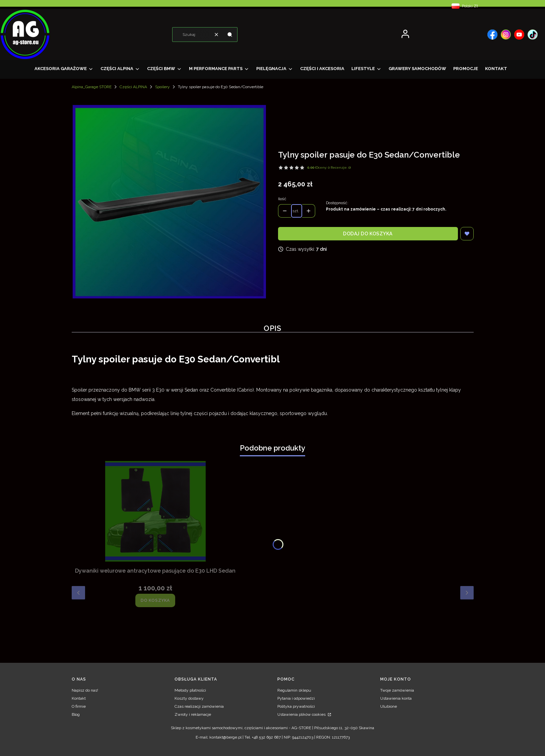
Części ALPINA (133, 87)
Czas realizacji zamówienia (199, 706)
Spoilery (162, 87)
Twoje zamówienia (397, 690)
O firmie (79, 706)
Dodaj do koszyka (368, 234)
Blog (76, 714)
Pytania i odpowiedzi (296, 698)
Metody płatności (190, 690)
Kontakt (79, 698)
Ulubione (389, 706)
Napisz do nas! (85, 690)
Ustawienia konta (396, 698)
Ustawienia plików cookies (302, 714)
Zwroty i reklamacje (193, 714)
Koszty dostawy (189, 698)
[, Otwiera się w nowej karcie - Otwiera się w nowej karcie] (492, 35)
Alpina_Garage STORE (92, 87)
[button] (230, 35)
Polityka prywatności (296, 706)
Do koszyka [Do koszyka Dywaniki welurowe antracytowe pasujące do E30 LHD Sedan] (155, 600)
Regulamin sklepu (294, 690)
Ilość (282, 199)
